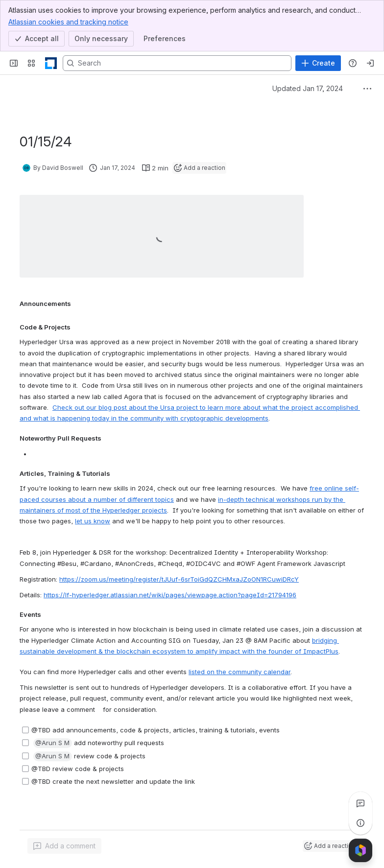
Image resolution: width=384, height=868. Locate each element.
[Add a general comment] (64, 846)
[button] (53, 744)
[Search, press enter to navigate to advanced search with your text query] (177, 63)
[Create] (318, 63)
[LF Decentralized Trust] (51, 63)
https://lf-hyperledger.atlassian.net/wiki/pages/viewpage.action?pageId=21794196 (170, 595)
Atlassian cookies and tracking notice (68, 22)
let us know (93, 521)
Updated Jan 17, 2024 (308, 88)
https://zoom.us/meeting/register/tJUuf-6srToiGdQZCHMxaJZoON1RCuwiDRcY (179, 579)
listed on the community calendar (240, 672)
